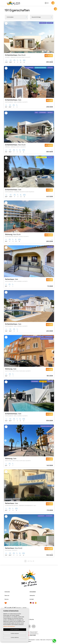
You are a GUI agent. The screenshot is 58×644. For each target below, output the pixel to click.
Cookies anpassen (15, 633)
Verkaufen (32, 595)
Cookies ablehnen (15, 637)
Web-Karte (43, 640)
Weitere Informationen (9, 626)
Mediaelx (29, 641)
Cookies (38, 640)
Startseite (7, 592)
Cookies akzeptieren (15, 630)
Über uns (7, 595)
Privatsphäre (32, 640)
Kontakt (32, 599)
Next (53, 37)
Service (7, 599)
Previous (5, 37)
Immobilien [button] (33, 592)
